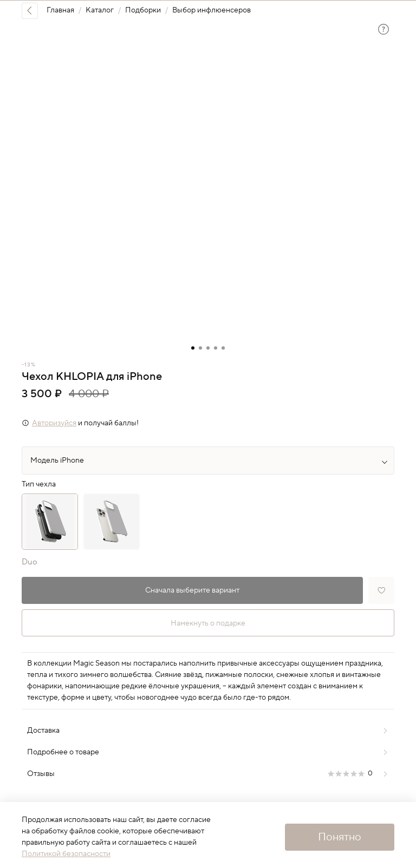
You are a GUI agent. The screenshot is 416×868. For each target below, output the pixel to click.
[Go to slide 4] (216, 348)
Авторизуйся (54, 423)
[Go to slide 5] (223, 348)
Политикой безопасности (66, 854)
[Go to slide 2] (200, 348)
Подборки (143, 10)
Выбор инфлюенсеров (212, 10)
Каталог (100, 10)
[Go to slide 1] (193, 348)
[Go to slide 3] (208, 348)
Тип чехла (39, 485)
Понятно (340, 837)
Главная (60, 10)
